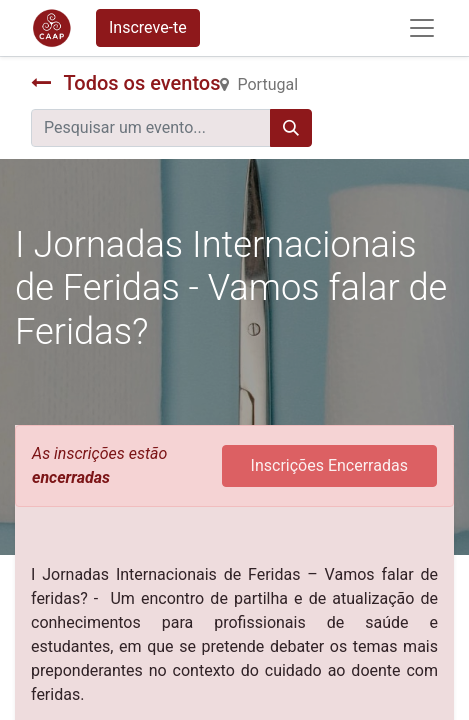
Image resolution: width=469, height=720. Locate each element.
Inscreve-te (148, 27)
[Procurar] (291, 128)
